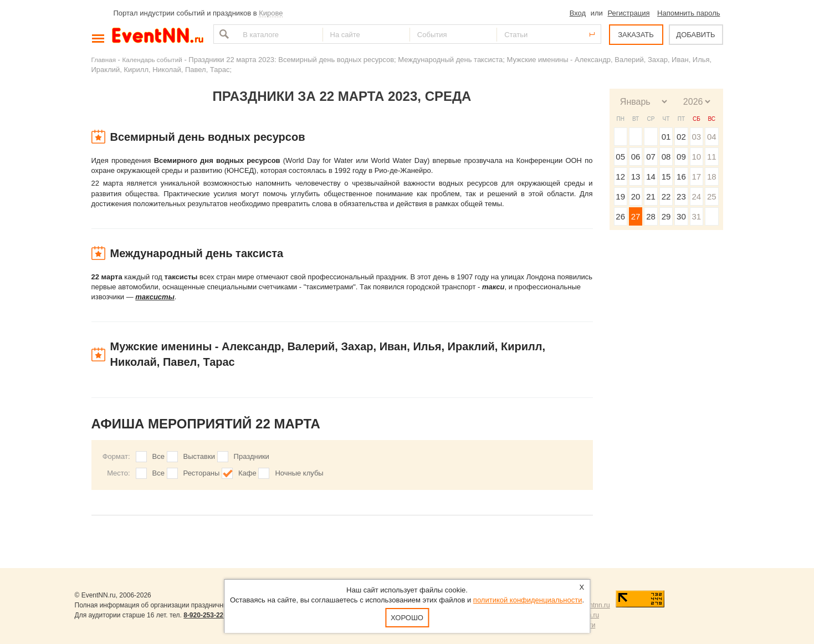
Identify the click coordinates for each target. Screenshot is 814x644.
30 (681, 216)
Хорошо (407, 618)
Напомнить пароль (688, 13)
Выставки (199, 456)
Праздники (252, 456)
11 (712, 157)
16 (681, 177)
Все (158, 456)
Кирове (271, 13)
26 (620, 216)
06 (636, 157)
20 (636, 196)
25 (712, 196)
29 (666, 216)
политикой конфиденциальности (528, 600)
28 (651, 216)
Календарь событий (152, 60)
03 (696, 137)
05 (620, 157)
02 (681, 137)
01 (666, 137)
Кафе (247, 473)
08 (666, 157)
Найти (223, 34)
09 (681, 157)
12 (620, 177)
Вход (578, 13)
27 (636, 216)
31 (696, 216)
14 (651, 177)
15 (666, 177)
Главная (104, 60)
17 (696, 177)
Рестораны (202, 473)
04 (712, 137)
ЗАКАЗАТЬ (636, 35)
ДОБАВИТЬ (695, 35)
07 (651, 157)
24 (696, 196)
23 (681, 196)
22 (666, 196)
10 (696, 157)
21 (651, 196)
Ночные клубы (299, 473)
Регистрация (628, 13)
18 (712, 177)
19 (620, 196)
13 (636, 177)
